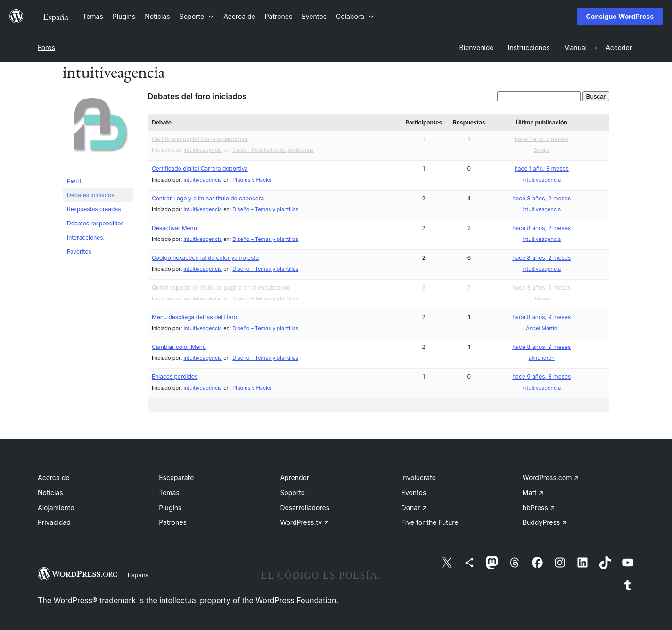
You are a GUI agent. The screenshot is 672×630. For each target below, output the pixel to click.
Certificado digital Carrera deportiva (200, 139)
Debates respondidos (95, 223)
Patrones (173, 522)
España (138, 575)
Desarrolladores (305, 508)
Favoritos (79, 252)
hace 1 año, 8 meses (542, 169)
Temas (169, 493)
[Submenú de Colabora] (355, 16)
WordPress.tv (304, 522)
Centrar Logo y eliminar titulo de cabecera (208, 198)
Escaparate (176, 477)
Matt (533, 493)
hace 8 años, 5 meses (541, 287)
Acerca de (54, 477)
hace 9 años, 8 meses (541, 377)
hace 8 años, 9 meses (541, 317)
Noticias (50, 493)
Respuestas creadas (94, 209)
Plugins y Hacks (252, 180)
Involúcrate (419, 477)
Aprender (295, 477)
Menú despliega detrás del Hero (194, 317)
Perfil (74, 181)
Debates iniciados (91, 195)
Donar (414, 508)
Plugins (170, 508)
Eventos (414, 493)
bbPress (539, 508)
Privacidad (54, 522)
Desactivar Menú (174, 228)
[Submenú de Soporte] (197, 16)
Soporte (292, 493)
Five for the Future (430, 522)
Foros (46, 47)
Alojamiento (56, 508)
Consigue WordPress (620, 16)
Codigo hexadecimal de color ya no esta (205, 258)
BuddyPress (545, 522)
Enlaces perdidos (175, 377)
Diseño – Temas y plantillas (265, 209)
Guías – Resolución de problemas (273, 150)
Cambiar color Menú (179, 347)
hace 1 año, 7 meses (542, 139)
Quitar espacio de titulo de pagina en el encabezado (221, 287)
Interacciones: (86, 237)
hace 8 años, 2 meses (541, 198)
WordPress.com (551, 477)
